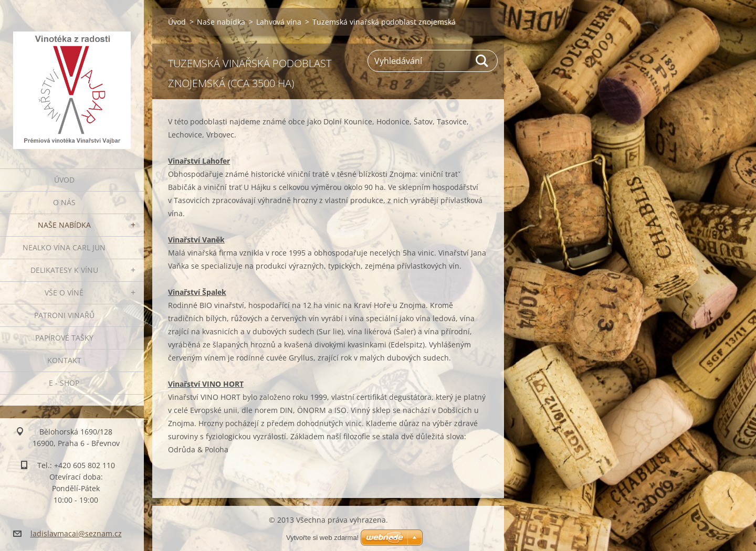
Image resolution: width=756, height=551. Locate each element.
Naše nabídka (64, 225)
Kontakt (64, 360)
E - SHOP (64, 383)
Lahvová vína (279, 22)
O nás (64, 202)
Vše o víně (64, 293)
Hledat (482, 61)
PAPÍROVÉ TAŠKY (64, 338)
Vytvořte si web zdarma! (322, 538)
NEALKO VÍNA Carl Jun (64, 247)
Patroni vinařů (64, 315)
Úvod (64, 180)
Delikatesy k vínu (64, 270)
